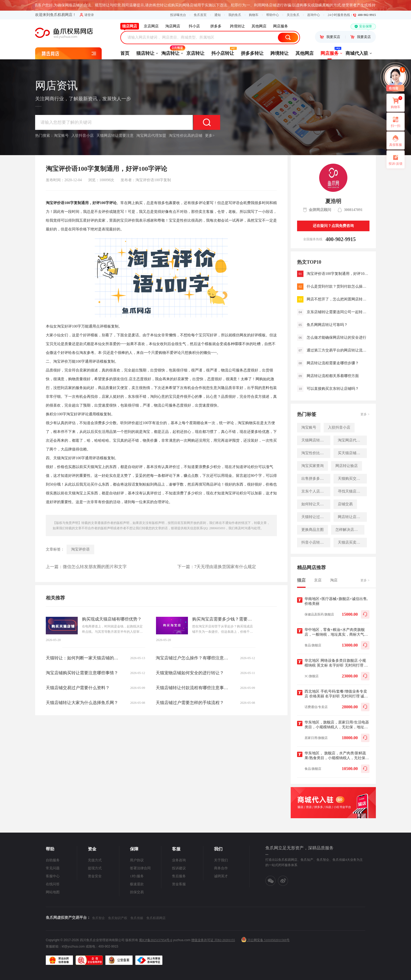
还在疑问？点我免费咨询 (333, 226)
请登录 (87, 15)
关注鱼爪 (293, 15)
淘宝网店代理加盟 (151, 136)
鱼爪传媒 (137, 918)
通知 (217, 15)
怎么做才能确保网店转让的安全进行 (336, 338)
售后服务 (179, 876)
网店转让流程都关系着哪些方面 (333, 376)
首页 (125, 53)
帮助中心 (273, 15)
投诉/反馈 (395, 164)
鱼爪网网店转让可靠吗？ (327, 325)
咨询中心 (314, 15)
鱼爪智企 (98, 918)
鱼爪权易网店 (156, 918)
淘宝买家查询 (313, 466)
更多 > (365, 414)
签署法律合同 (140, 868)
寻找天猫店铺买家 (352, 491)
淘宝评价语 (80, 549)
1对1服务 (137, 876)
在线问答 (53, 884)
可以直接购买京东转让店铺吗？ (333, 389)
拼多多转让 (252, 53)
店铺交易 (345, 504)
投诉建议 (179, 868)
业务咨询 (179, 860)
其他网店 (305, 53)
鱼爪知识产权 (118, 918)
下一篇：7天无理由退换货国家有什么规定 (217, 567)
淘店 (334, 580)
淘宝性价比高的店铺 (186, 136)
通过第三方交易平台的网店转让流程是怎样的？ (338, 350)
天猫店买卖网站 (351, 542)
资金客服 (179, 884)
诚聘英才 (221, 876)
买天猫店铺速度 (351, 453)
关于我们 (221, 860)
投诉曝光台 (178, 15)
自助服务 (53, 860)
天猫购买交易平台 (352, 479)
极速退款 (137, 884)
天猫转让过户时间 (316, 517)
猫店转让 (145, 53)
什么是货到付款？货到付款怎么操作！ (338, 286)
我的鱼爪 (235, 15)
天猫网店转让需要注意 (115, 136)
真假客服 (396, 145)
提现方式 (95, 868)
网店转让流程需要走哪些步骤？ (333, 363)
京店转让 (195, 53)
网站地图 (53, 892)
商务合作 (221, 868)
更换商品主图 (313, 530)
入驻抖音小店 (83, 136)
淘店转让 (170, 52)
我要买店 (330, 37)
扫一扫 (393, 122)
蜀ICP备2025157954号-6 (156, 940)
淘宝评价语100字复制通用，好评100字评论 (338, 274)
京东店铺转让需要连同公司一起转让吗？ (338, 312)
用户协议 (137, 860)
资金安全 (95, 876)
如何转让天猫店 (314, 504)
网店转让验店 (347, 466)
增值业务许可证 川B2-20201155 (213, 940)
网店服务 (330, 52)
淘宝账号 (61, 136)
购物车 (254, 15)
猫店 (301, 580)
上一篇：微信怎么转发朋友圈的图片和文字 (86, 567)
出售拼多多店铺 (314, 479)
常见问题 (53, 868)
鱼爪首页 (200, 15)
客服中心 (53, 876)
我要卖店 (361, 37)
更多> (210, 136)
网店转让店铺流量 (352, 517)
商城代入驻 (357, 53)
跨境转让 (280, 53)
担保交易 (137, 892)
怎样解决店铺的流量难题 (350, 530)
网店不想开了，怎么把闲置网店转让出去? (338, 299)
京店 (318, 580)
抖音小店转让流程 (316, 542)
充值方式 (95, 860)
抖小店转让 (223, 52)
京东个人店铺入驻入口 (316, 491)
